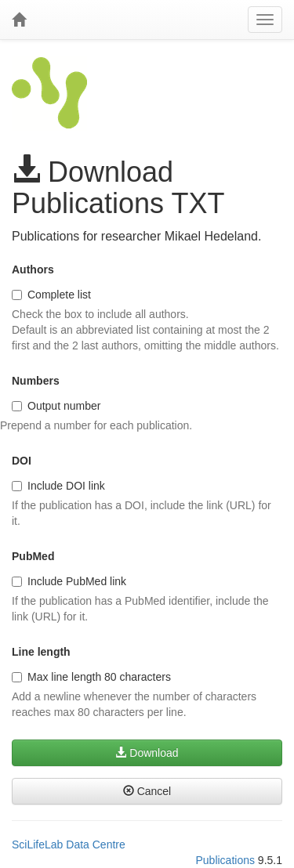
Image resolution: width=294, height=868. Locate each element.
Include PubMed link (69, 581)
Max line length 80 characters (91, 677)
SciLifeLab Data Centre (69, 844)
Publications (225, 860)
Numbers (36, 381)
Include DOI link (58, 486)
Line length (41, 652)
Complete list (51, 295)
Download (147, 753)
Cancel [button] (147, 791)
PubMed (33, 556)
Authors (33, 269)
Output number (56, 406)
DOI (22, 461)
